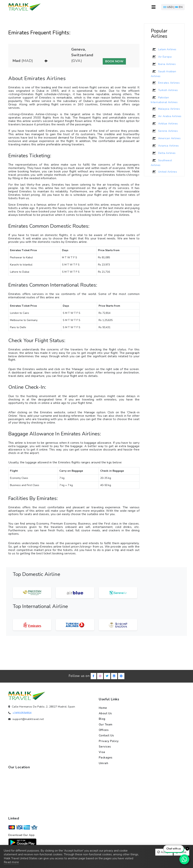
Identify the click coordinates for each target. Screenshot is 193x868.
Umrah (103, 763)
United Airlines (164, 172)
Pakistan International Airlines (164, 99)
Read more (11, 862)
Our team (106, 724)
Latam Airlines (164, 49)
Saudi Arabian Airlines (163, 73)
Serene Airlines (164, 131)
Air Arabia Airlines (166, 116)
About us (105, 713)
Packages (106, 758)
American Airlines (166, 138)
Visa (102, 752)
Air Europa (161, 57)
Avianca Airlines (165, 146)
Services (105, 747)
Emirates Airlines (165, 83)
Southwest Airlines (161, 162)
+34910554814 (22, 713)
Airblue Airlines (164, 123)
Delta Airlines (163, 153)
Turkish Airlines (164, 90)
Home (103, 708)
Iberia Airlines (163, 64)
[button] (173, 7)
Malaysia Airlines (165, 109)
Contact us (106, 735)
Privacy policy (109, 741)
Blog (102, 719)
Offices (104, 730)
